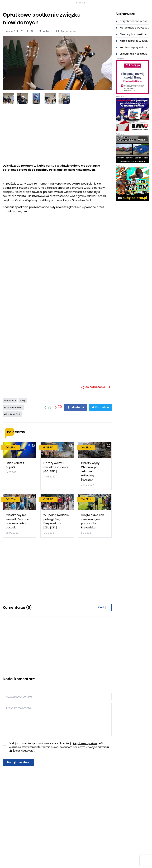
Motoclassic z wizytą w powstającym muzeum (132, 58)
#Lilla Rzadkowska (13, 438)
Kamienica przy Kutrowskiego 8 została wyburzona (132, 78)
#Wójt (23, 431)
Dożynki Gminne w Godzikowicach (132, 51)
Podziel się (100, 438)
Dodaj (104, 638)
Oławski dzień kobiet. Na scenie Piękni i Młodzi (132, 84)
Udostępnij (76, 438)
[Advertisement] (57, 164)
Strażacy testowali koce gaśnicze (132, 65)
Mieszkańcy (10, 431)
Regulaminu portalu (85, 774)
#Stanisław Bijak (12, 445)
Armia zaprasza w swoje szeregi (132, 71)
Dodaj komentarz (18, 793)
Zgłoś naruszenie (96, 417)
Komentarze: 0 (67, 62)
